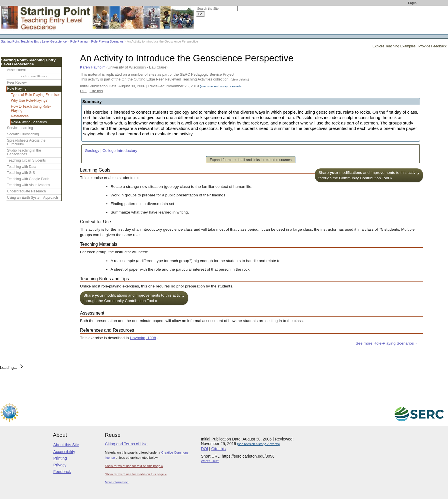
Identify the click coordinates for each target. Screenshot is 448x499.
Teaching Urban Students (27, 160)
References (20, 116)
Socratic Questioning (23, 134)
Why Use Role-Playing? (29, 100)
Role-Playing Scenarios (107, 41)
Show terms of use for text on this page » (134, 466)
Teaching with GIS (21, 173)
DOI (83, 91)
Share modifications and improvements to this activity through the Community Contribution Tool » (369, 175)
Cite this (96, 91)
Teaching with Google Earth (28, 179)
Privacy (60, 465)
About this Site (66, 445)
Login (412, 3)
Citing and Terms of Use (126, 444)
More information (117, 482)
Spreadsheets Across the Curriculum (26, 142)
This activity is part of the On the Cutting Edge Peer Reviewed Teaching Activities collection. (164, 79)
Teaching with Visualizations (29, 185)
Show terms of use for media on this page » (136, 474)
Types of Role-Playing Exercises (36, 95)
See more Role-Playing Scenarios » (386, 343)
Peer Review (17, 83)
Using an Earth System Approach (33, 198)
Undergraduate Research (27, 191)
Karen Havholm (93, 67)
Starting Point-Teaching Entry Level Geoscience (34, 41)
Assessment (17, 70)
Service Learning (20, 128)
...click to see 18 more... (34, 76)
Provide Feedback (432, 46)
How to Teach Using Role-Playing (31, 108)
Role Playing (79, 41)
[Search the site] (217, 9)
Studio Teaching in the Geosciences (24, 152)
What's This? (210, 461)
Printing (60, 458)
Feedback (62, 472)
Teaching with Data (22, 167)
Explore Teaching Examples (394, 46)
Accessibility (64, 452)
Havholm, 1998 (143, 338)
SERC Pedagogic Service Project (207, 74)
